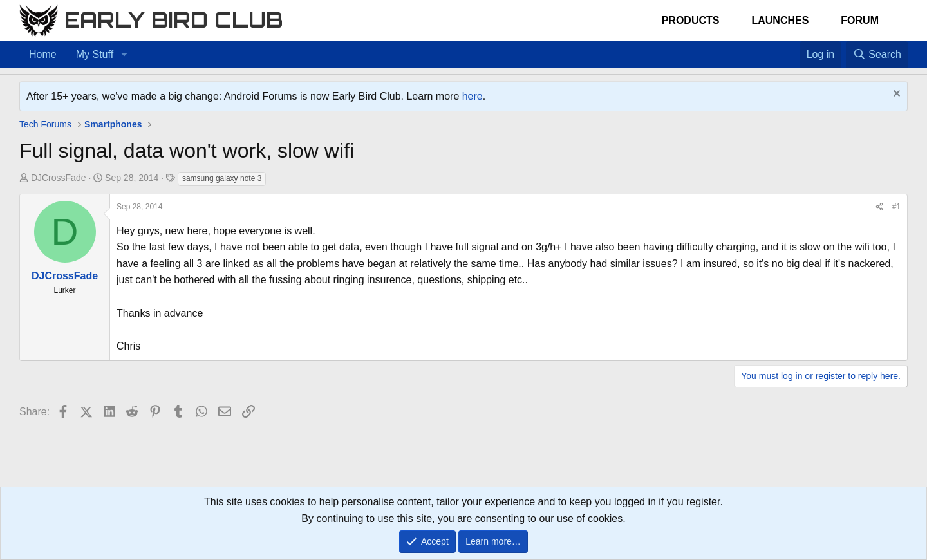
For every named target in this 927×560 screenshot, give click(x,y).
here (473, 96)
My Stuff (95, 54)
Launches (780, 20)
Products (691, 20)
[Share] (879, 207)
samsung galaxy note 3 (222, 178)
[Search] (877, 55)
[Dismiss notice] (895, 95)
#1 (896, 207)
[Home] (780, 46)
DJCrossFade (59, 178)
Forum (860, 20)
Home (43, 54)
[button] (124, 55)
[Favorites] (793, 46)
